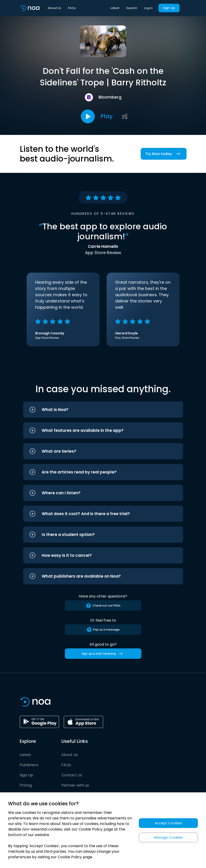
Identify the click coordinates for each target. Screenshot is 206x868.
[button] (103, 410)
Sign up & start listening (103, 654)
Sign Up (169, 8)
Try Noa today (164, 154)
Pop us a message (103, 630)
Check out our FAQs (103, 606)
